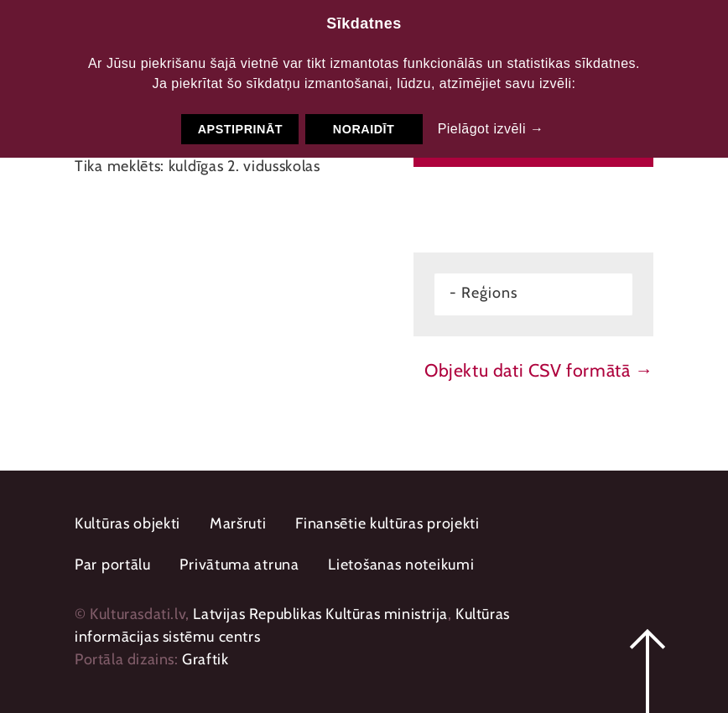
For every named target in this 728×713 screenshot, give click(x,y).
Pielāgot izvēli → (491, 129)
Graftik (205, 659)
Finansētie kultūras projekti (387, 523)
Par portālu (113, 565)
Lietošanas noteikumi (401, 565)
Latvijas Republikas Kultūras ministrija (320, 614)
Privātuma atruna (239, 565)
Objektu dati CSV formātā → (539, 370)
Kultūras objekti (127, 523)
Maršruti (238, 523)
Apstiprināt (240, 129)
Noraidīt (364, 129)
